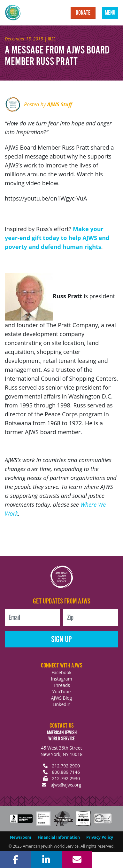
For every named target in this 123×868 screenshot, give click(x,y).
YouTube (62, 692)
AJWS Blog (61, 698)
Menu (110, 13)
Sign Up (61, 640)
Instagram (61, 679)
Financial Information (59, 837)
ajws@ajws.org (66, 785)
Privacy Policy (100, 837)
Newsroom (21, 837)
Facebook (61, 672)
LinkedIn (62, 704)
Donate (83, 13)
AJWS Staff (59, 104)
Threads (61, 685)
